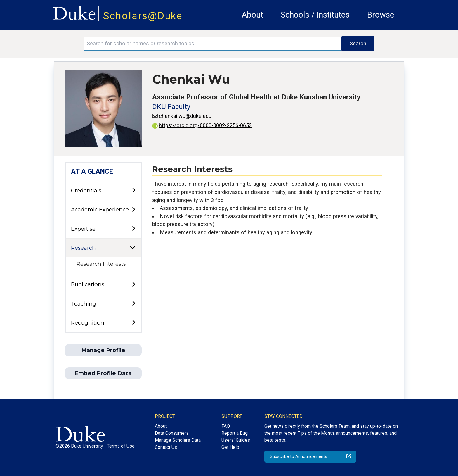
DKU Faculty (171, 107)
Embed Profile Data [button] (103, 373)
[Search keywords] (213, 44)
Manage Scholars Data (178, 440)
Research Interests (101, 264)
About (252, 15)
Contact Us (166, 447)
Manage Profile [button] (103, 350)
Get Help (230, 447)
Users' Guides (236, 440)
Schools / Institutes (315, 15)
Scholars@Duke (143, 16)
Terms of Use (121, 446)
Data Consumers (172, 433)
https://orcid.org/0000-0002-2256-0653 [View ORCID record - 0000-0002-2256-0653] (202, 125)
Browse (381, 15)
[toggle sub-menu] (133, 190)
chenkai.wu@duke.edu (185, 116)
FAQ (226, 426)
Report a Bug (235, 433)
